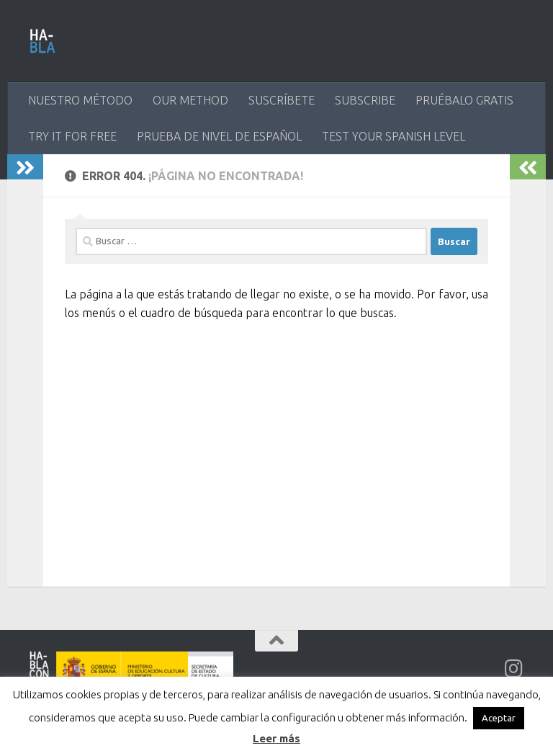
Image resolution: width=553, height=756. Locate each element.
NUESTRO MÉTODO (80, 100)
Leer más (276, 738)
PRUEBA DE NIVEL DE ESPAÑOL (219, 136)
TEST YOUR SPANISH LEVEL (394, 136)
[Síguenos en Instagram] (514, 669)
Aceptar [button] (499, 718)
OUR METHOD (190, 100)
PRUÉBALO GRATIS (464, 100)
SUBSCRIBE (365, 100)
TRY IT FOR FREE (72, 136)
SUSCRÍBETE (282, 100)
